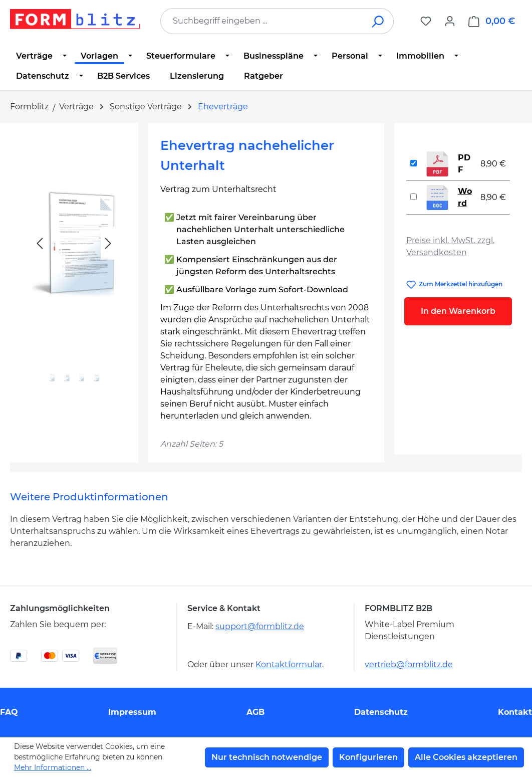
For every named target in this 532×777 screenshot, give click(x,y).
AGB (255, 712)
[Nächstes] (108, 243)
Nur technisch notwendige (267, 757)
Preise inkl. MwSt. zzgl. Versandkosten (450, 246)
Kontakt (515, 712)
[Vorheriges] (40, 243)
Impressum (132, 712)
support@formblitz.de (260, 626)
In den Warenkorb (458, 311)
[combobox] (262, 21)
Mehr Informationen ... (53, 767)
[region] (74, 266)
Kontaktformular (289, 664)
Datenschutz (381, 712)
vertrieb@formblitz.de (409, 664)
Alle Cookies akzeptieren (466, 757)
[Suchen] (378, 21)
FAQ (9, 712)
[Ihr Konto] (450, 21)
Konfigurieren (368, 757)
